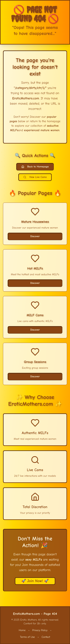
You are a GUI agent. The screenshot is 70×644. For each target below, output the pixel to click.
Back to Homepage (35, 167)
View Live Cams (35, 177)
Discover (35, 236)
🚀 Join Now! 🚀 (35, 581)
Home (22, 630)
